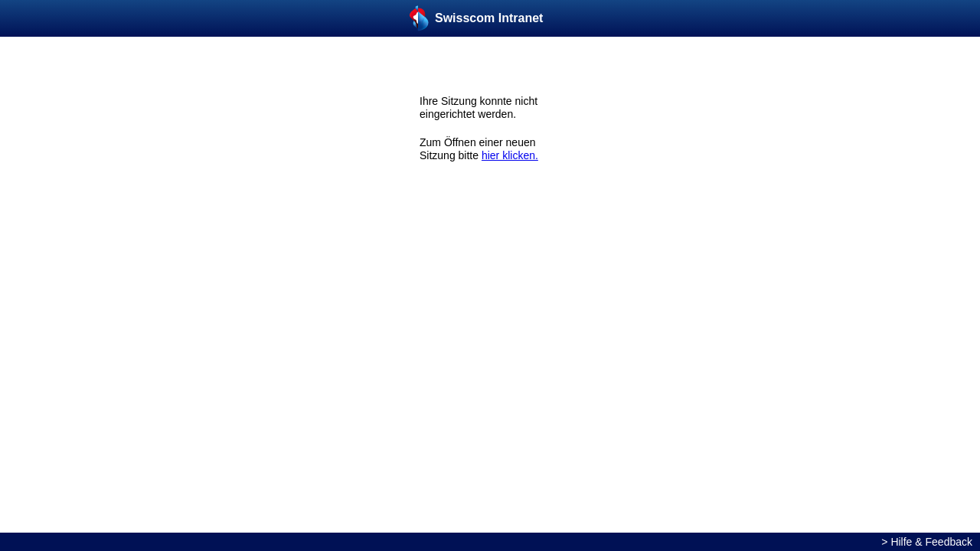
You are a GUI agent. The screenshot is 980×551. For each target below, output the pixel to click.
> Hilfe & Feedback (927, 542)
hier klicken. (510, 155)
